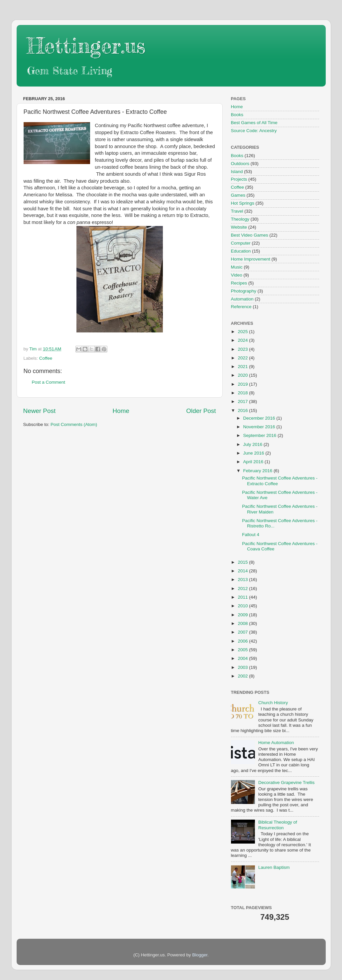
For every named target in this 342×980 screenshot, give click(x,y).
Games (238, 195)
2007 (243, 632)
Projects (239, 179)
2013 (243, 580)
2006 (243, 641)
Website (239, 227)
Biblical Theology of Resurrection (278, 825)
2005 (243, 650)
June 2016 (254, 453)
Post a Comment (49, 382)
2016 (243, 410)
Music (237, 267)
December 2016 (260, 418)
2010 (243, 606)
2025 (243, 332)
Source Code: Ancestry (254, 131)
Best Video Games (250, 235)
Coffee (46, 358)
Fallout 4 (251, 535)
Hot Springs (243, 203)
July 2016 (254, 444)
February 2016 (259, 471)
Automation (242, 299)
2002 (243, 676)
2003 (243, 667)
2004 (243, 658)
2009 (243, 615)
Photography (244, 291)
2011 (243, 597)
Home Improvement (251, 259)
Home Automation (276, 743)
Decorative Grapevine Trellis (286, 783)
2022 (243, 358)
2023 (243, 349)
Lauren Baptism (274, 867)
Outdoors (240, 164)
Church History (273, 703)
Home (121, 411)
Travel (237, 211)
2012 (243, 588)
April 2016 (254, 462)
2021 (243, 367)
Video (237, 275)
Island (237, 172)
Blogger (200, 955)
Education (241, 251)
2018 (243, 393)
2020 (243, 375)
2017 (243, 401)
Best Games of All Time (254, 123)
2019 (243, 384)
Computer (241, 243)
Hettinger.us (86, 45)
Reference (241, 307)
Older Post (201, 411)
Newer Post (40, 411)
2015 (243, 562)
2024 (243, 340)
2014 (243, 571)
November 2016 (260, 427)
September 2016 (261, 435)
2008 (243, 623)
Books (237, 115)
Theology (240, 219)
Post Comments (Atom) (74, 424)
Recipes (239, 283)
